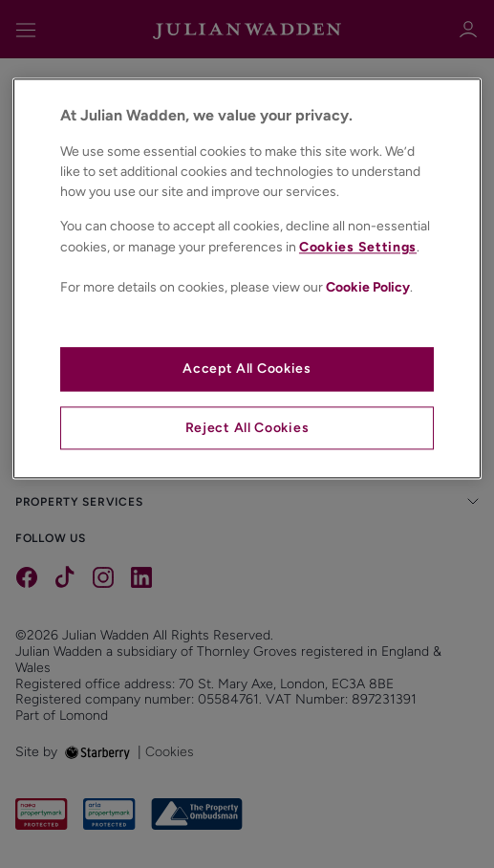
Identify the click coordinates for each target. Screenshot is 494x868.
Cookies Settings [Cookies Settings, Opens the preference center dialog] (358, 247)
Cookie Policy (368, 287)
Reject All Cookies (247, 428)
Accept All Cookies (247, 369)
